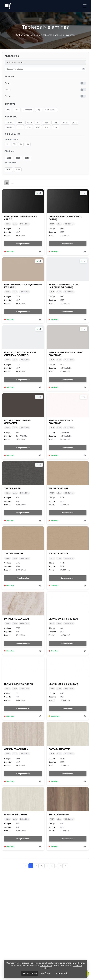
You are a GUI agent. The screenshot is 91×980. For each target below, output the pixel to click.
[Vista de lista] (13, 183)
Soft (75, 123)
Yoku (47, 127)
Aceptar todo (62, 973)
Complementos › (23, 244)
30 (28, 144)
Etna (20, 127)
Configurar (46, 973)
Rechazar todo (30, 973)
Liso (56, 127)
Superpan (28, 110)
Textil (38, 127)
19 (21, 144)
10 (8, 144)
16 (14, 144)
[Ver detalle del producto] (41, 251)
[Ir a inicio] (8, 6)
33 (60, 866)
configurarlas (46, 966)
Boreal (65, 123)
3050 (27, 158)
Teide (46, 123)
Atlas (55, 123)
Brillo (20, 123)
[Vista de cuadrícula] (7, 183)
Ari (38, 123)
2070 (9, 170)
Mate (29, 123)
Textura (10, 123)
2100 (18, 170)
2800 (9, 158)
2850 (18, 158)
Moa (29, 127)
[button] (85, 6)
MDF (17, 110)
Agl (8, 110)
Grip (39, 110)
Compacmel (51, 110)
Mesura (10, 127)
